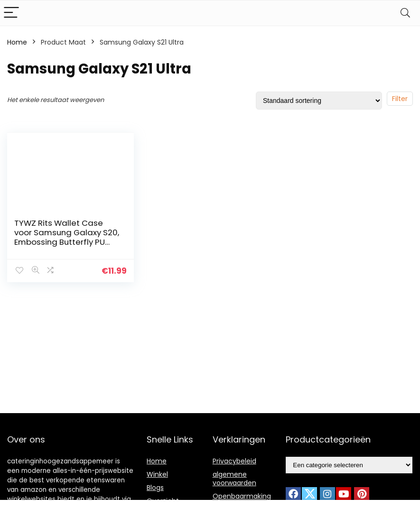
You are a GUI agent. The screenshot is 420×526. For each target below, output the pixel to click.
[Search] (405, 13)
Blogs (155, 488)
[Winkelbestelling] (319, 101)
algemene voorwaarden (234, 479)
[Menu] (11, 13)
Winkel (157, 474)
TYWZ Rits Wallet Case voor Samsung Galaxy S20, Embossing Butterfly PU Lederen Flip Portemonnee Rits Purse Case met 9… (67, 242)
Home (17, 42)
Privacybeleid (234, 461)
